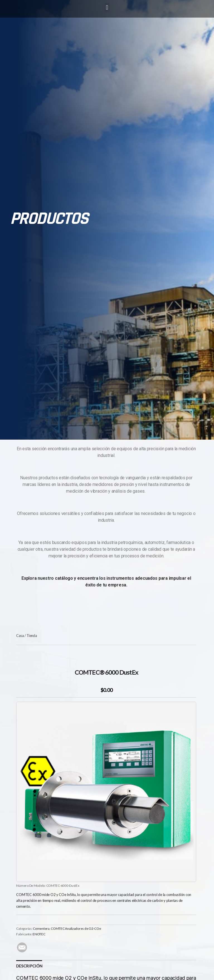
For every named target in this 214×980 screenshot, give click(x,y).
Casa (20, 636)
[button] (107, 7)
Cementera (41, 929)
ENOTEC (39, 934)
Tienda (32, 636)
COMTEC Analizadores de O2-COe (76, 929)
